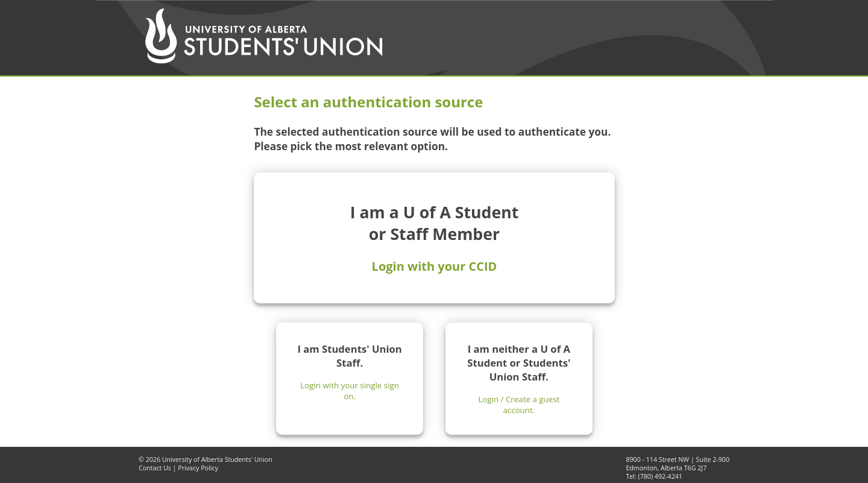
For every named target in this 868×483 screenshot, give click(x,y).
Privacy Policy (198, 468)
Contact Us (155, 468)
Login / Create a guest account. (519, 405)
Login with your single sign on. (350, 391)
